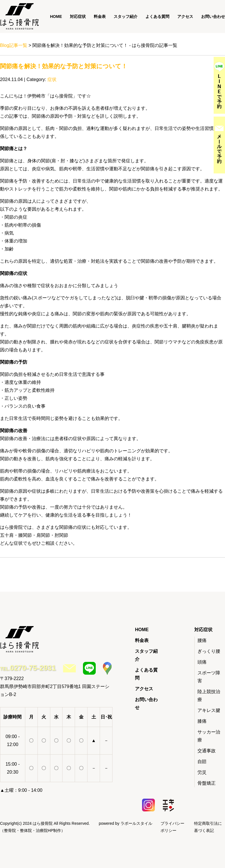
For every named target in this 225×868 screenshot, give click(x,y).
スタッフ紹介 (126, 16)
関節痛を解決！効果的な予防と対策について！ (64, 66)
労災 (202, 772)
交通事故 (207, 751)
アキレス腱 (209, 710)
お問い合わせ (213, 16)
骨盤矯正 (207, 783)
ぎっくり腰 (209, 651)
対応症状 (78, 16)
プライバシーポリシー (172, 827)
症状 (52, 79)
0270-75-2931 (33, 668)
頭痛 (202, 662)
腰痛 (202, 640)
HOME (56, 16)
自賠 (202, 762)
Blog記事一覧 (14, 45)
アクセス (185, 16)
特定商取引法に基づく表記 (208, 827)
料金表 (100, 16)
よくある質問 (157, 16)
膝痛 (202, 721)
